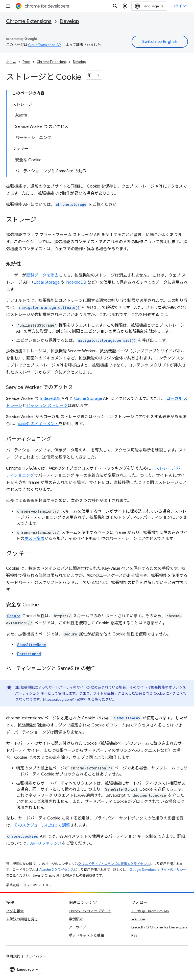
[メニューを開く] (8, 6)
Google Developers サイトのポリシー (158, 870)
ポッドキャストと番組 (86, 935)
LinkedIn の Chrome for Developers (159, 927)
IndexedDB (76, 282)
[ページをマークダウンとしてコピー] (90, 75)
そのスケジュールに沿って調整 (42, 825)
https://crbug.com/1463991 (65, 699)
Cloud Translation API (45, 45)
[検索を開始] (115, 6)
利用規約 (13, 956)
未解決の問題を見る (22, 919)
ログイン (179, 6)
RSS (134, 935)
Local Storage (47, 282)
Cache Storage (88, 399)
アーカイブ (77, 927)
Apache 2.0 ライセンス (57, 870)
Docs (26, 62)
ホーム (11, 62)
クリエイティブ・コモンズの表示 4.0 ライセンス (114, 864)
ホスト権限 (34, 539)
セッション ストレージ (47, 406)
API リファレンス (46, 844)
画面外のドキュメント (38, 424)
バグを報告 (15, 911)
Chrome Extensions (29, 21)
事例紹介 (76, 919)
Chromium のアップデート (90, 911)
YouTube (138, 919)
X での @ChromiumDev (150, 911)
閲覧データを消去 (42, 275)
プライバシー (36, 956)
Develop (69, 21)
